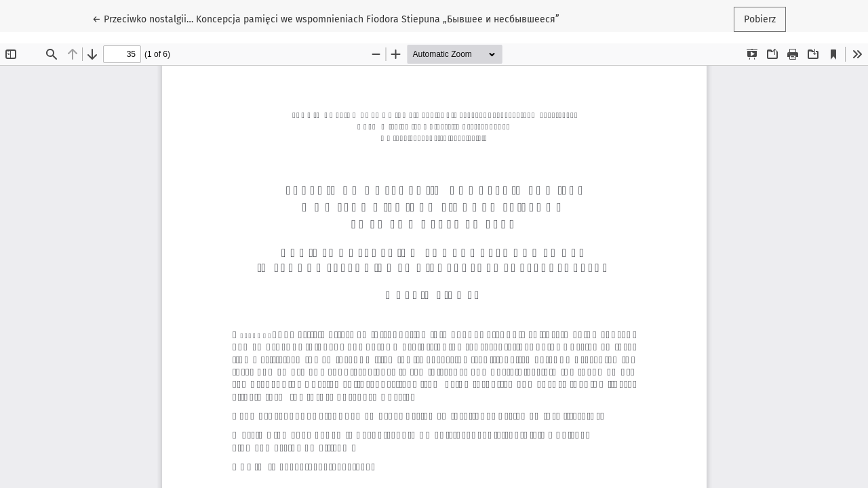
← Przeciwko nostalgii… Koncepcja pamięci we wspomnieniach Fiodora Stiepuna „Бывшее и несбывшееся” (326, 18)
